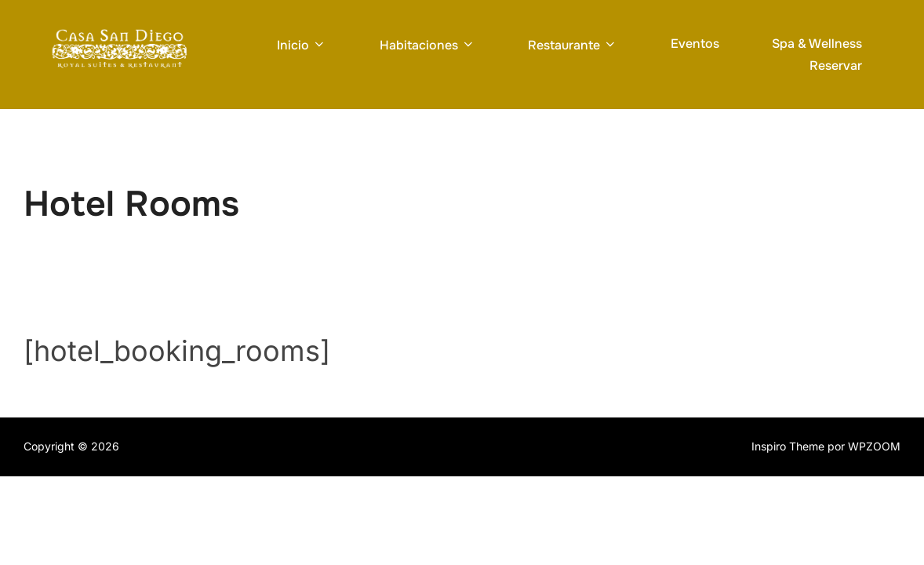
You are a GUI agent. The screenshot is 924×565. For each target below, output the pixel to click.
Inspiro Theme (788, 446)
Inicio (302, 45)
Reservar (836, 66)
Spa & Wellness (817, 44)
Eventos (695, 44)
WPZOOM (874, 446)
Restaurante (573, 45)
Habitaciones (427, 45)
